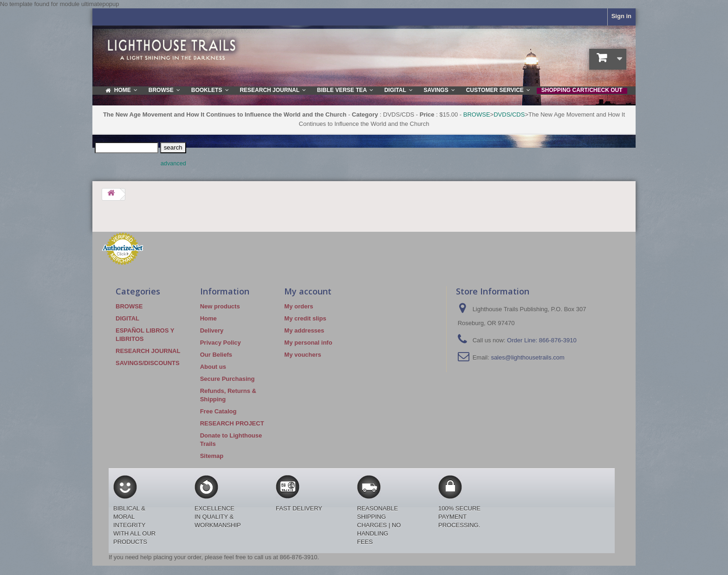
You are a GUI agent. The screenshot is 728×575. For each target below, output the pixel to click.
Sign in (621, 16)
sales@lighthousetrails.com (527, 357)
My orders (299, 306)
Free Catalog (218, 411)
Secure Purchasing (227, 379)
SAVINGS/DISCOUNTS (148, 363)
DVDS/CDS (509, 114)
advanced (173, 163)
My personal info (308, 343)
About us (213, 367)
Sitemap (212, 456)
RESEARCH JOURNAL (148, 351)
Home (208, 318)
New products (220, 306)
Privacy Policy (221, 343)
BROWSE (477, 114)
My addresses (304, 330)
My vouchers (302, 355)
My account (308, 291)
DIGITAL (127, 318)
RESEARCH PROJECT (232, 423)
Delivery (212, 330)
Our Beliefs (216, 355)
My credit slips (305, 318)
